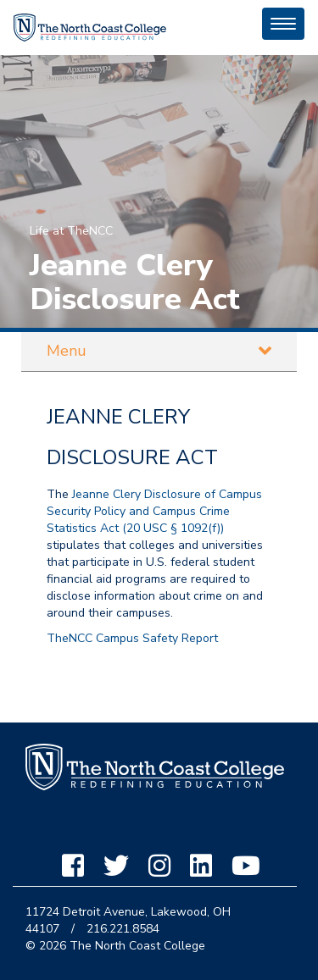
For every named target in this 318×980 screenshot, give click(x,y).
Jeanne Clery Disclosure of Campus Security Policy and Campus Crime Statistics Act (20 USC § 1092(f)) (154, 511)
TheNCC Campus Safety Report (132, 638)
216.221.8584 (123, 929)
